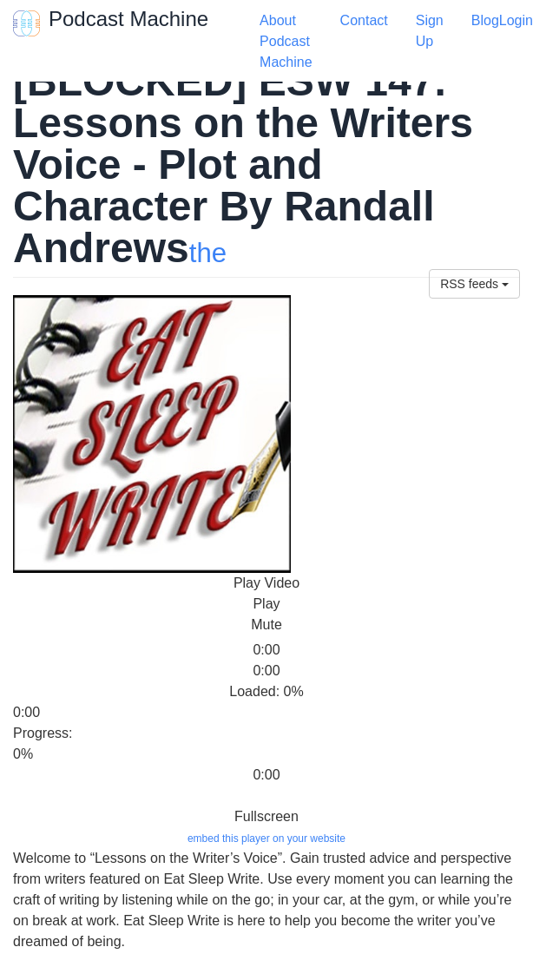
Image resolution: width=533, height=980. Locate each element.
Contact (364, 20)
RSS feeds (474, 284)
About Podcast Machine (286, 41)
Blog (485, 20)
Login (516, 20)
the (208, 253)
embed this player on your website (266, 839)
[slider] (48, 638)
